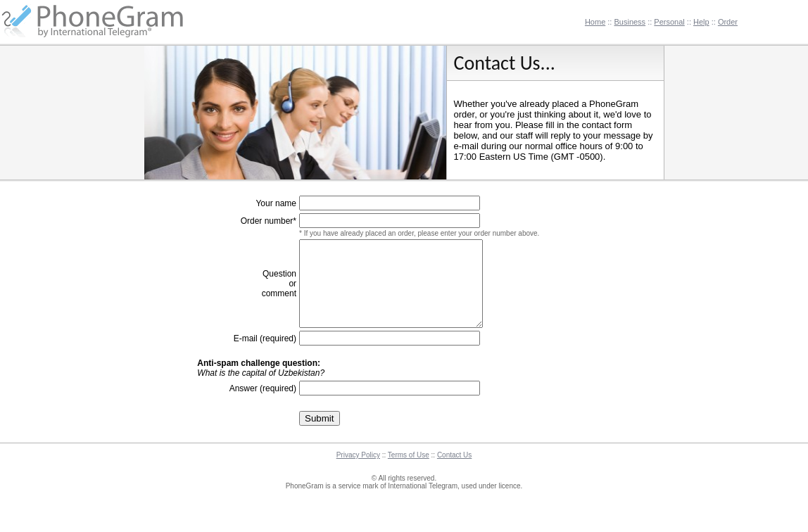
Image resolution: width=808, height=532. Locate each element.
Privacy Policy (358, 472)
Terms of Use (409, 472)
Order (728, 22)
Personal (669, 22)
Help (701, 22)
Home (595, 22)
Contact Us (454, 472)
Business (630, 22)
